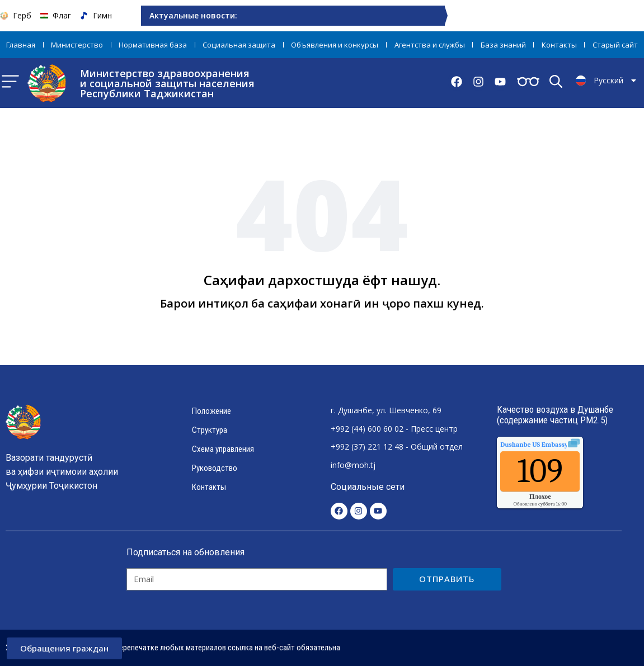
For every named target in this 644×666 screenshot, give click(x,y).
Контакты (559, 45)
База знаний (503, 45)
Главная (21, 45)
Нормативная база (153, 45)
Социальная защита (239, 45)
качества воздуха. (560, 445)
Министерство (77, 45)
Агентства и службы (430, 45)
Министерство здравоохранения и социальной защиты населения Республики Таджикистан (167, 83)
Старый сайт (615, 45)
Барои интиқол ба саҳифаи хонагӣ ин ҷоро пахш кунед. (322, 303)
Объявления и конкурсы (335, 45)
